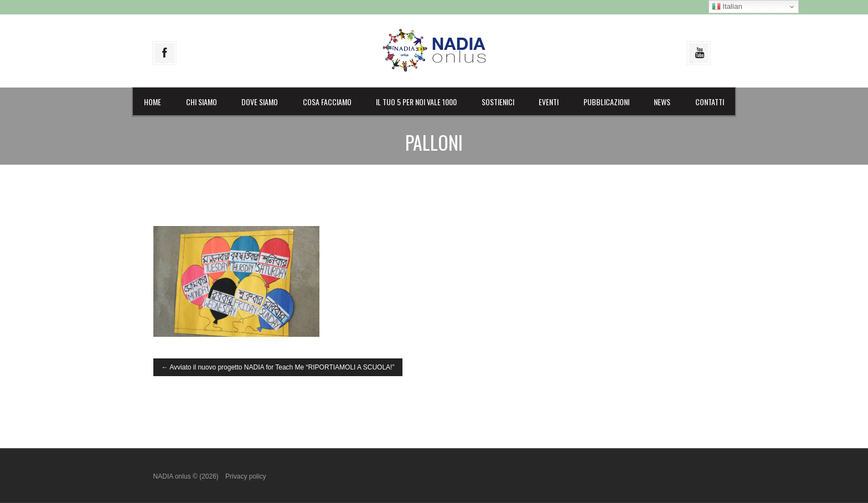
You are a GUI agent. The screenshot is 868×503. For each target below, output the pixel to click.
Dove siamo (260, 102)
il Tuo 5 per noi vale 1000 (416, 102)
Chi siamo (201, 102)
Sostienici (498, 102)
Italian (727, 7)
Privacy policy (246, 476)
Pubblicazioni (606, 102)
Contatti (710, 102)
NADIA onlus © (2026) (187, 476)
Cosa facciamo (327, 102)
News (662, 102)
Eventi (549, 102)
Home (153, 102)
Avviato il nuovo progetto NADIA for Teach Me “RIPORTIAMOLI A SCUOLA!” (278, 367)
